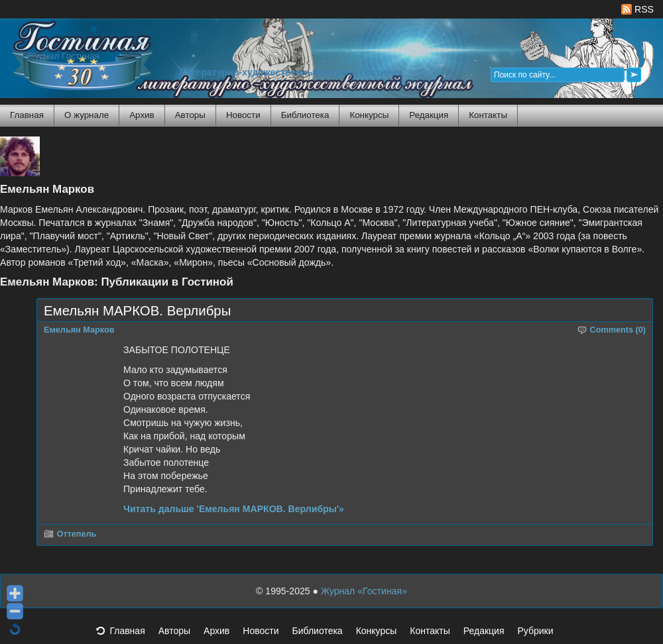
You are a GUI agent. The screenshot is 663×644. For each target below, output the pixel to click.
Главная (27, 115)
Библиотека (305, 115)
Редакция (429, 115)
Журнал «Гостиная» (364, 591)
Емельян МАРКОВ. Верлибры (137, 311)
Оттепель (77, 534)
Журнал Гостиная (63, 56)
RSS (637, 9)
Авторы (190, 115)
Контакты (488, 115)
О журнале (87, 115)
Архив (142, 115)
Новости (243, 115)
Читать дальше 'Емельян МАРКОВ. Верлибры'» (234, 509)
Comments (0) (618, 330)
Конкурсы (369, 115)
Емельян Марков (79, 330)
